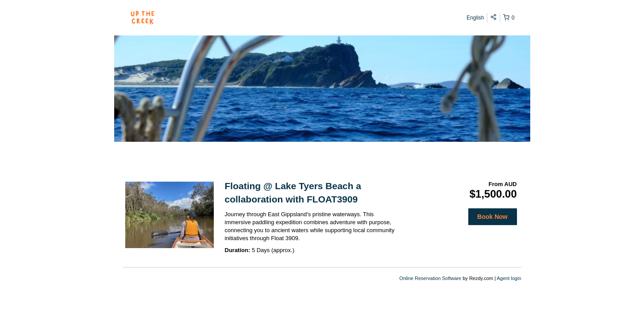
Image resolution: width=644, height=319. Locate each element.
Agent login (509, 278)
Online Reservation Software (430, 278)
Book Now (492, 217)
